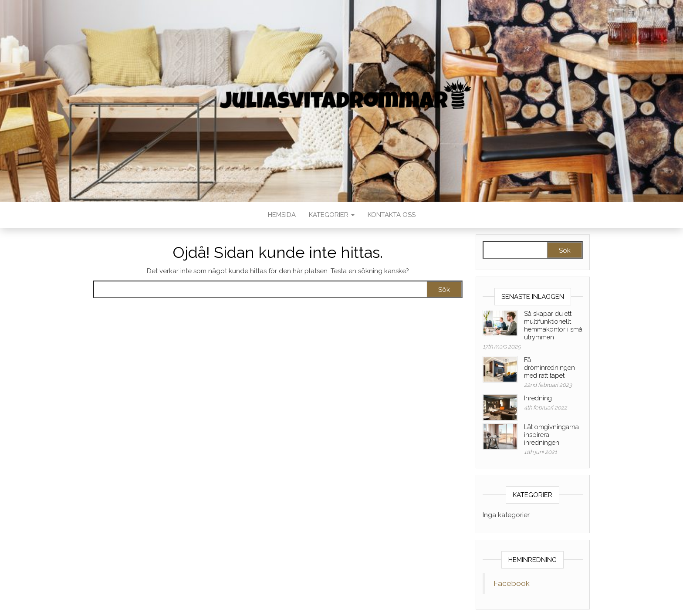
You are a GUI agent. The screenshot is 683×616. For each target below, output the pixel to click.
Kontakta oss (392, 215)
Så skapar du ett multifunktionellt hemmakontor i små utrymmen (553, 325)
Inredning (538, 398)
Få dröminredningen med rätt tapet (549, 368)
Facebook (512, 583)
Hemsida (282, 215)
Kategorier (332, 215)
